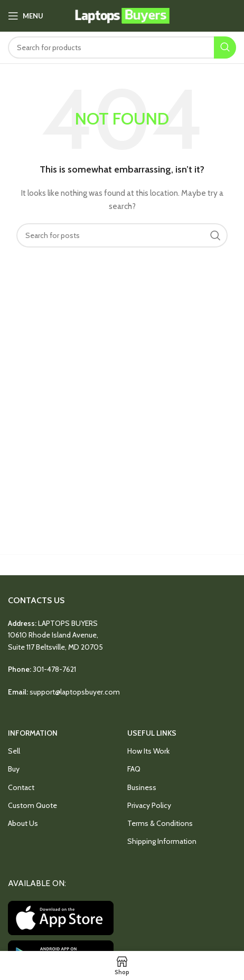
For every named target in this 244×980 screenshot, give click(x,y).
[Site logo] (122, 15)
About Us (23, 823)
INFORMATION (33, 733)
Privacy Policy (149, 805)
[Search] (122, 47)
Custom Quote (32, 805)
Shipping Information (162, 841)
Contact (21, 787)
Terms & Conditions (160, 823)
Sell (14, 751)
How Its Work (148, 751)
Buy (14, 769)
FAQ (134, 769)
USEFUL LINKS (152, 733)
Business (142, 787)
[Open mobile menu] (26, 16)
